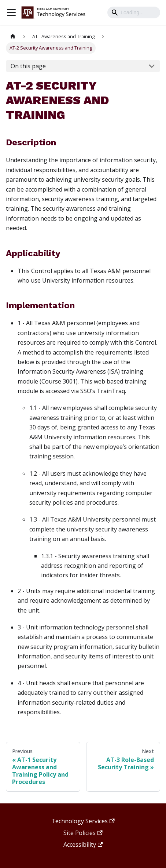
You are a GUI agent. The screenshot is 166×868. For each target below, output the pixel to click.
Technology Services (83, 821)
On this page (28, 66)
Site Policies (83, 833)
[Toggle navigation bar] (11, 12)
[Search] (134, 12)
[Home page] (13, 37)
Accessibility (83, 845)
